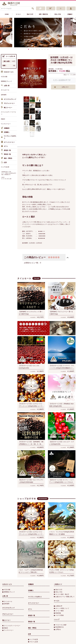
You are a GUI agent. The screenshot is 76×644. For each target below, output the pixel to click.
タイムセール (5, 90)
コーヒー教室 (59, 611)
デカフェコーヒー (8, 103)
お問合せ (57, 629)
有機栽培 (5, 128)
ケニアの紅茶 (5, 167)
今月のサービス (7, 72)
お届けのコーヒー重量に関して (64, 597)
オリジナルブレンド (9, 99)
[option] (38, 33)
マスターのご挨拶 (60, 625)
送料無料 (4, 95)
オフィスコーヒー (8, 142)
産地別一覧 (6, 150)
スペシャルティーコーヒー (8, 113)
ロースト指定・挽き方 (61, 594)
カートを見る (9, 56)
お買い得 (5, 86)
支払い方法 (58, 14)
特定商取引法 (59, 627)
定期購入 (5, 132)
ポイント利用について (61, 608)
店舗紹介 (70, 14)
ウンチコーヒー (6, 124)
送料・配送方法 (43, 14)
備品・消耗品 (7, 158)
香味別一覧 (6, 154)
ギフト (4, 146)
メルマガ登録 (59, 615)
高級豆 (3, 119)
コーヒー (18, 14)
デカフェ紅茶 (33, 642)
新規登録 (57, 613)
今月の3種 (4, 77)
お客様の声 (58, 606)
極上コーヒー (7, 108)
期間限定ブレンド (6, 81)
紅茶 (4, 163)
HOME (7, 14)
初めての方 (30, 14)
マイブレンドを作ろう (9, 137)
